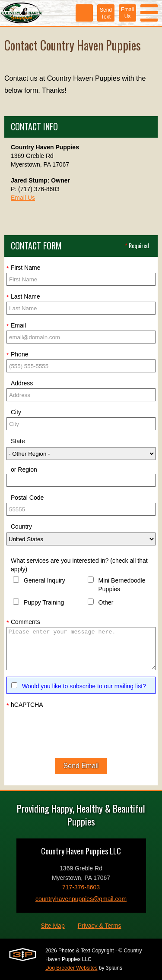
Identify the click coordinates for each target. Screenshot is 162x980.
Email (16, 326)
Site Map (52, 926)
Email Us (23, 198)
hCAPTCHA (25, 705)
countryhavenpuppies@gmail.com (81, 899)
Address (22, 383)
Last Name (23, 297)
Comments (23, 622)
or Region (24, 470)
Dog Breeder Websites (71, 968)
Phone (17, 355)
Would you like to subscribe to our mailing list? (84, 686)
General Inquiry (44, 580)
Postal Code (27, 498)
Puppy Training (44, 602)
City (16, 412)
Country (21, 526)
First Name (23, 268)
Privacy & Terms (100, 926)
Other (106, 602)
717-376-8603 (81, 887)
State (18, 441)
